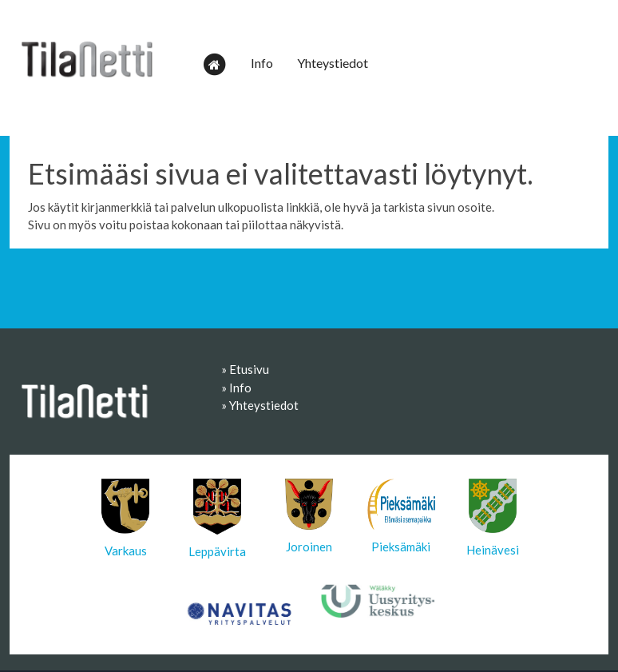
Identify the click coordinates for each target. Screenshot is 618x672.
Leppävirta (217, 519)
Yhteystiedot (333, 63)
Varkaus (125, 518)
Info (262, 63)
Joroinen (309, 516)
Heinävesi (493, 518)
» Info (236, 388)
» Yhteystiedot (260, 405)
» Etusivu (245, 369)
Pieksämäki (401, 516)
